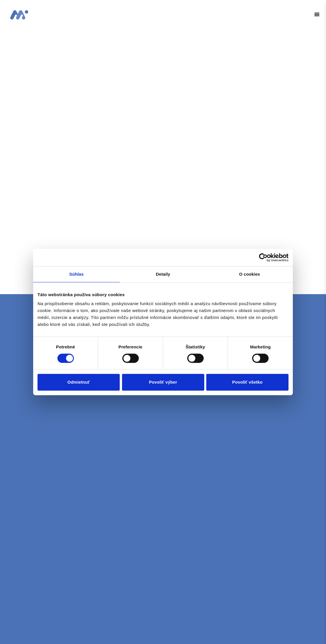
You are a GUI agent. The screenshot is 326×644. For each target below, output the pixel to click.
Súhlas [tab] (76, 274)
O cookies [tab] (250, 274)
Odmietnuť (78, 382)
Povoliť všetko (247, 382)
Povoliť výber (163, 382)
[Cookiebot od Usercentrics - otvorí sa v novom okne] (263, 257)
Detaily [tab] (163, 274)
